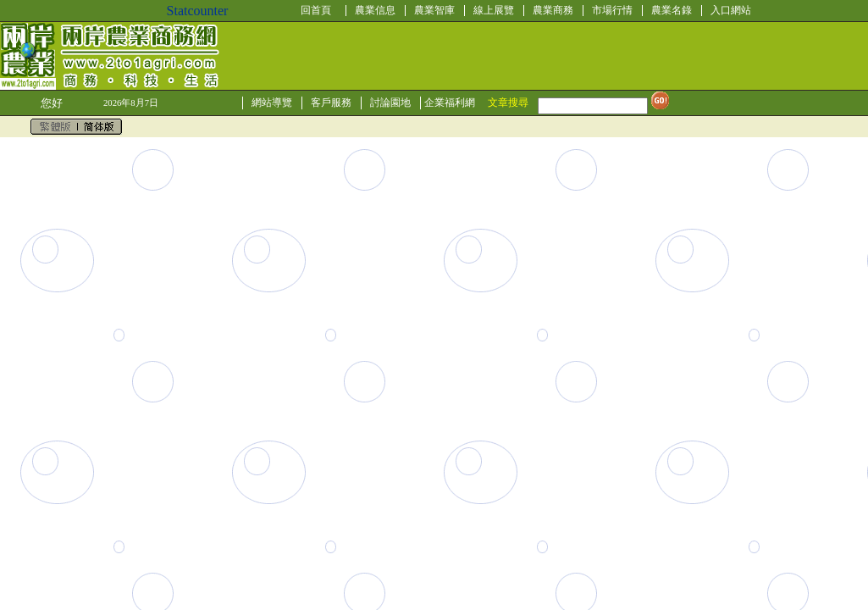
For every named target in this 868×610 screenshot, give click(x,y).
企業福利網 (450, 103)
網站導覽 (272, 103)
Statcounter (198, 11)
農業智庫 (434, 10)
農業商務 (553, 10)
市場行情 (612, 10)
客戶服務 (331, 103)
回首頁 (316, 10)
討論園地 (390, 103)
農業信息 (375, 10)
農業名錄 (672, 10)
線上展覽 (494, 10)
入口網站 (731, 10)
